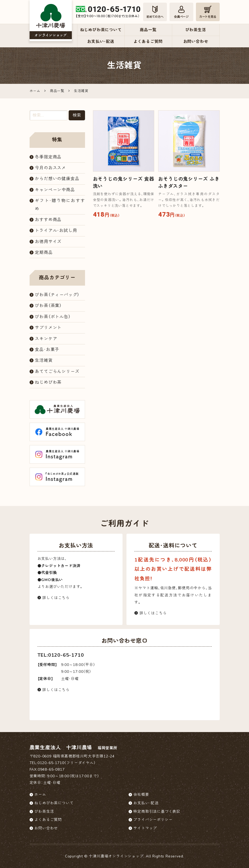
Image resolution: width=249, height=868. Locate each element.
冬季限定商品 (48, 157)
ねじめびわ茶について (101, 30)
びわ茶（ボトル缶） (53, 317)
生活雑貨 (44, 360)
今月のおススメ (50, 168)
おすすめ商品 (48, 220)
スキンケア (46, 339)
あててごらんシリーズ (57, 372)
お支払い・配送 (101, 42)
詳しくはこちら (54, 598)
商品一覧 (148, 30)
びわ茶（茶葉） (48, 306)
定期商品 (44, 253)
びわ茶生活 (196, 30)
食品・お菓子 (47, 350)
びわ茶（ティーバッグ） (57, 295)
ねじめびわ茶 (48, 382)
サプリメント (48, 328)
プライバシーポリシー (153, 820)
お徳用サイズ (48, 242)
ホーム (40, 795)
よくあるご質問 (148, 42)
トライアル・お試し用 (56, 231)
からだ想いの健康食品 (57, 179)
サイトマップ (145, 828)
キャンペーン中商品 (55, 190)
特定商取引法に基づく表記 (157, 812)
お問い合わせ (196, 42)
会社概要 (141, 795)
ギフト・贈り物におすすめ (60, 205)
